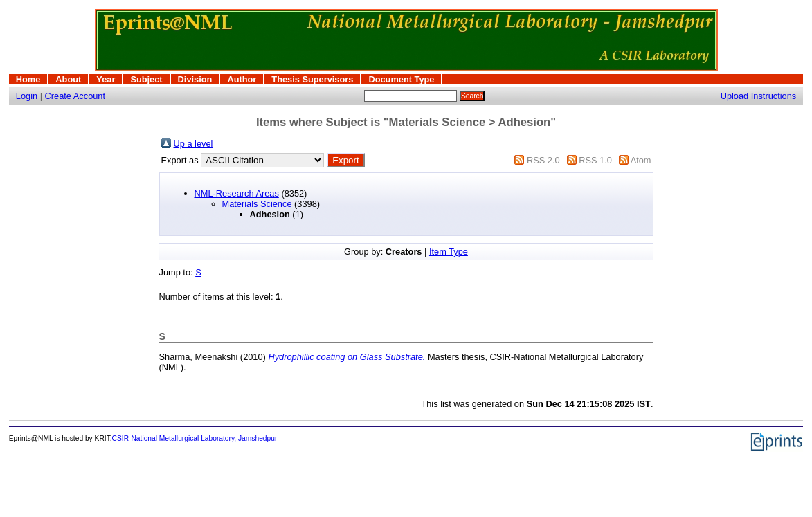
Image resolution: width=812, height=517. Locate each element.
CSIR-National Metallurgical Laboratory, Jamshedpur (195, 438)
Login (27, 96)
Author (242, 79)
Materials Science (257, 204)
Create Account (75, 96)
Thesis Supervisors (312, 79)
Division (195, 79)
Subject (146, 79)
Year (106, 79)
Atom (641, 160)
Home (28, 79)
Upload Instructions (759, 96)
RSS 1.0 (595, 160)
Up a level (193, 144)
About (68, 79)
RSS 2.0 (543, 160)
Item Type (449, 252)
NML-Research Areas (237, 193)
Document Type (401, 79)
